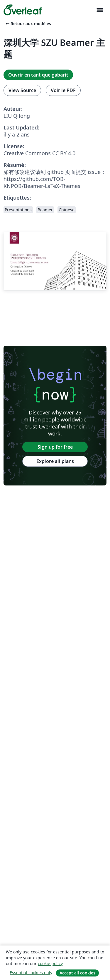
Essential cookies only (31, 973)
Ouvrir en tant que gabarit (38, 75)
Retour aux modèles (28, 24)
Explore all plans (55, 461)
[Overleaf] (23, 10)
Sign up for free (55, 447)
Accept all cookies (77, 973)
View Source (22, 90)
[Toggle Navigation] (100, 10)
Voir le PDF (63, 90)
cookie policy (50, 963)
